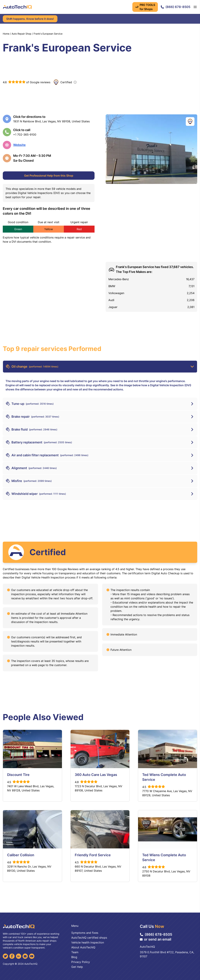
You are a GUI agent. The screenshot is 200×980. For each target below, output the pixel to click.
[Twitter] (5, 956)
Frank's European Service (48, 34)
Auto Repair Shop (22, 34)
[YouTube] (32, 956)
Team (75, 952)
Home (6, 34)
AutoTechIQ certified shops (89, 938)
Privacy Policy (81, 962)
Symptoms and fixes (85, 933)
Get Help (77, 967)
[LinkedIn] (19, 956)
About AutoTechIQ (83, 947)
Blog (74, 957)
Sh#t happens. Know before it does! (30, 19)
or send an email (156, 939)
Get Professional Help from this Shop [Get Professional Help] (49, 176)
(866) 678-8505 (175, 7)
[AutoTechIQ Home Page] (17, 7)
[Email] (25, 956)
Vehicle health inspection (88, 942)
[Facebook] (12, 956)
